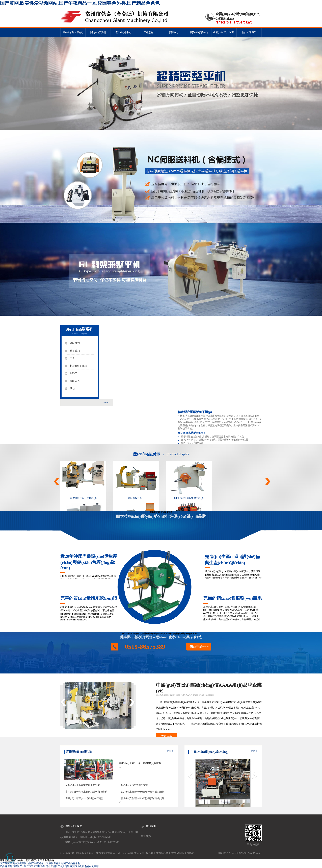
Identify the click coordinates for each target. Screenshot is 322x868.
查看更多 (167, 736)
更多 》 (171, 751)
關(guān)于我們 (98, 32)
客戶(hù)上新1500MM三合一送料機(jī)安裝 (143, 792)
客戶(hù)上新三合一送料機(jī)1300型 (84, 798)
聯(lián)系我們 (249, 32)
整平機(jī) (146, 836)
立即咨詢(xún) (201, 647)
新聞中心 (174, 32)
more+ (107, 402)
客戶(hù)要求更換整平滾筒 (134, 785)
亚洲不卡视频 (77, 866)
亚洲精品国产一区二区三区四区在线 (26, 866)
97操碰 (4, 866)
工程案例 (148, 32)
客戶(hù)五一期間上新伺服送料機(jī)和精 (86, 792)
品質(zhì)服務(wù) (199, 32)
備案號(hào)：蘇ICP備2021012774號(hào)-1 (240, 853)
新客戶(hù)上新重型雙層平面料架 (83, 785)
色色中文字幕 (92, 866)
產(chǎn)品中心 (123, 32)
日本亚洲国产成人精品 (58, 866)
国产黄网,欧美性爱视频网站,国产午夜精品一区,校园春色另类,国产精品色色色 (80, 3)
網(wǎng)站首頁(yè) (73, 32)
